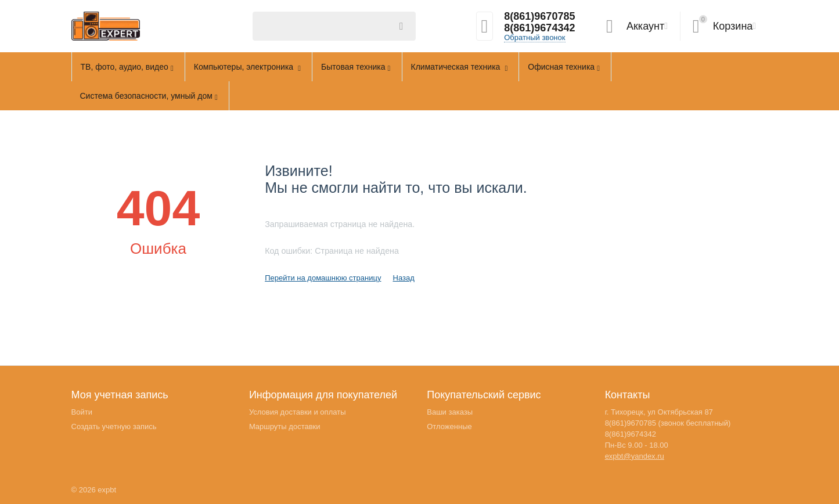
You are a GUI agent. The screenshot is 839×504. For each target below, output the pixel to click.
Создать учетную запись (114, 426)
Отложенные (449, 426)
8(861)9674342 (539, 28)
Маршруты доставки (285, 426)
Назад (403, 278)
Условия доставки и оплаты (298, 412)
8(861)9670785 (539, 16)
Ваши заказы (450, 412)
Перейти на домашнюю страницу (323, 278)
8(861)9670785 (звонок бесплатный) (668, 423)
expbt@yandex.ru (635, 456)
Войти (82, 412)
